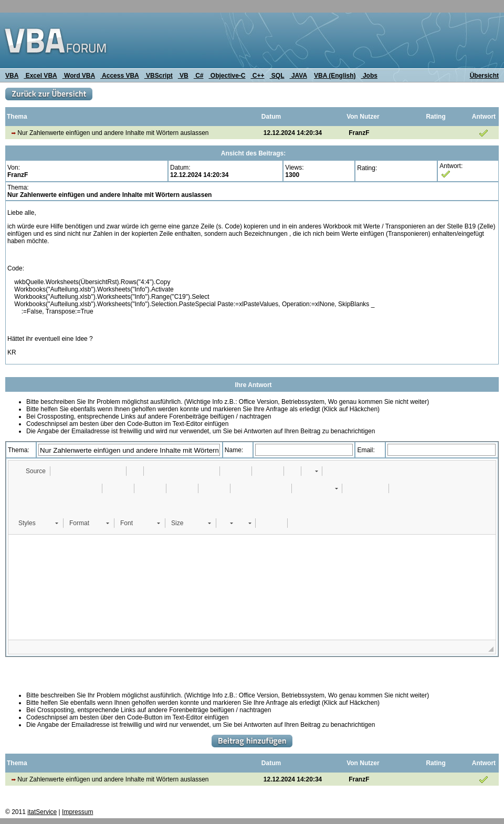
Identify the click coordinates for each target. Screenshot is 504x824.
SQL (277, 76)
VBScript (159, 76)
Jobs (369, 76)
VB (183, 76)
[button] (31, 471)
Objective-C (227, 76)
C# (199, 76)
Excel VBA (40, 76)
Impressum (77, 812)
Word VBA (79, 76)
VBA (12, 76)
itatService (42, 812)
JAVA (298, 76)
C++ (258, 76)
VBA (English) (335, 76)
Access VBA (120, 76)
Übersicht (484, 76)
